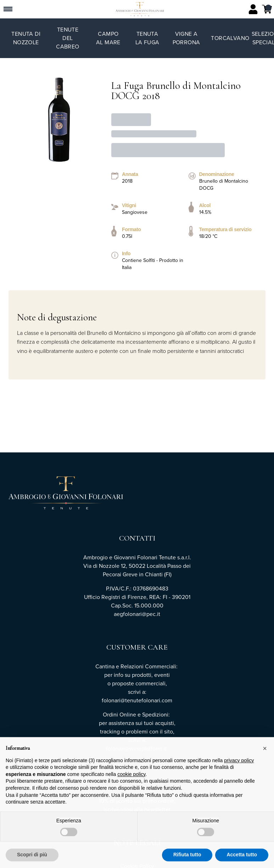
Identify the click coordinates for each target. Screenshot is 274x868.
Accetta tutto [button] (242, 860)
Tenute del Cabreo (68, 38)
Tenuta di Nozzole (26, 38)
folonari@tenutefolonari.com (137, 700)
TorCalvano (230, 38)
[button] (265, 754)
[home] (140, 9)
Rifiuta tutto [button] (187, 860)
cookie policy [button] (131, 780)
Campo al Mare (108, 38)
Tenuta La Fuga (147, 38)
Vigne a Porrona (186, 38)
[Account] (253, 9)
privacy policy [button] (239, 766)
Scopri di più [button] (32, 860)
